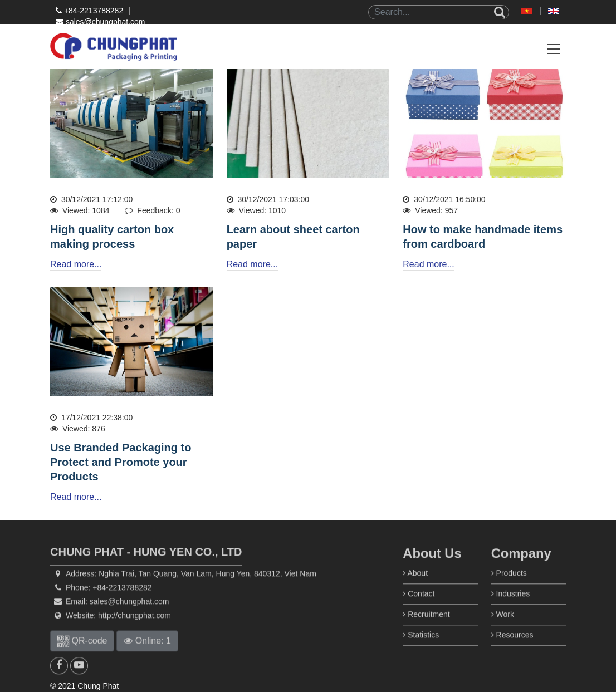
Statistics (421, 651)
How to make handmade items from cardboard (483, 237)
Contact (419, 610)
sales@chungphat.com (101, 22)
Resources (512, 651)
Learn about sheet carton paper (293, 237)
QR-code (82, 657)
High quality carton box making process (112, 237)
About (415, 590)
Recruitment (426, 631)
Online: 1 (147, 657)
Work (503, 631)
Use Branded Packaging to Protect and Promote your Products (121, 462)
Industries (511, 610)
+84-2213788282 (89, 11)
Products (509, 590)
